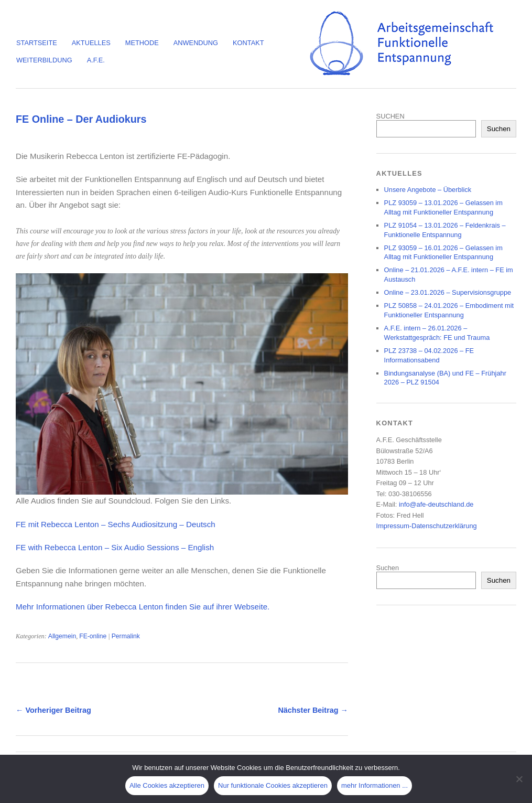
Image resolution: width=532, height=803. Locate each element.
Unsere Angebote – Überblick (428, 190)
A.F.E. (96, 60)
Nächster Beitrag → (313, 710)
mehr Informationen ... (374, 785)
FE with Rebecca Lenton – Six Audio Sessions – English (115, 547)
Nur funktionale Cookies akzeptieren (273, 785)
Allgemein (62, 636)
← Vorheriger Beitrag (53, 710)
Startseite (37, 43)
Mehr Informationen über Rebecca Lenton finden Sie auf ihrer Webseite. (143, 607)
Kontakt (248, 43)
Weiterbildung (44, 60)
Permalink (126, 636)
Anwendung (196, 43)
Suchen (499, 129)
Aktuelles (91, 43)
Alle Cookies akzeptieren (167, 785)
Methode (142, 43)
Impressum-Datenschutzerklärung (427, 526)
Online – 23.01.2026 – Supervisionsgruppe (448, 292)
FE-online (93, 636)
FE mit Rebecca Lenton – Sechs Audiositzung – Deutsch (116, 524)
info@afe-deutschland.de (436, 504)
